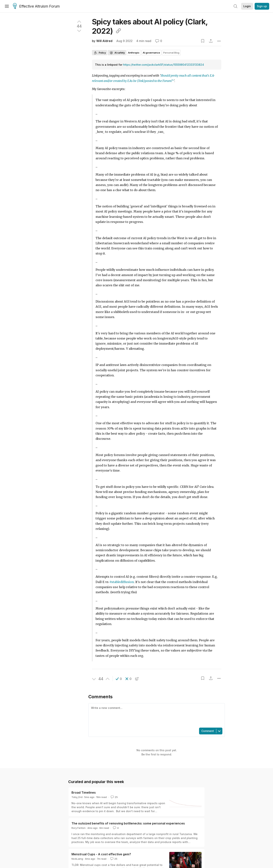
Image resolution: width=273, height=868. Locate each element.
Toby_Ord (77, 797)
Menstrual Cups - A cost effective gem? (101, 854)
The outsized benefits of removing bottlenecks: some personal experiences (128, 823)
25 (114, 797)
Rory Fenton (78, 828)
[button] (119, 679)
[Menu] (7, 6)
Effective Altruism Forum (36, 6)
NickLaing (77, 859)
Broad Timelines (84, 792)
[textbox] (156, 715)
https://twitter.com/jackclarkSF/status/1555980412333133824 (164, 65)
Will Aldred (104, 41)
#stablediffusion (122, 582)
